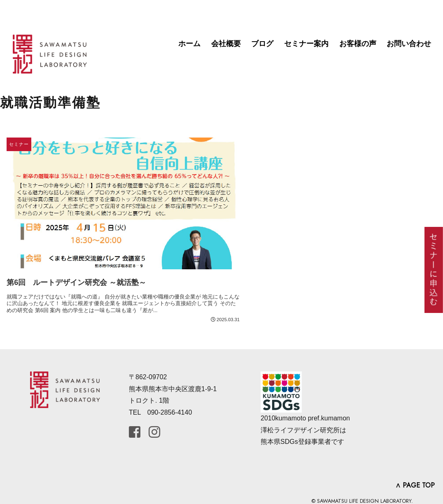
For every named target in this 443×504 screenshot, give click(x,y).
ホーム (189, 44)
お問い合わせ (409, 44)
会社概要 (226, 44)
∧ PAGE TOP (415, 485)
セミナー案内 (306, 44)
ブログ (262, 44)
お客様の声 (358, 44)
